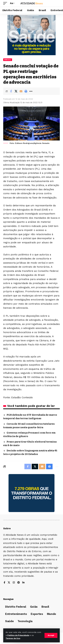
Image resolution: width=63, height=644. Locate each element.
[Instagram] (14, 583)
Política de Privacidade (18, 635)
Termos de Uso (13, 638)
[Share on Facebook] (11, 91)
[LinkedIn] (23, 583)
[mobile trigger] (6, 3)
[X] (9, 583)
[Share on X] (16, 91)
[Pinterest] (19, 583)
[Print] (26, 91)
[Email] (21, 91)
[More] (31, 91)
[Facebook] (4, 583)
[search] (57, 3)
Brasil (8, 60)
